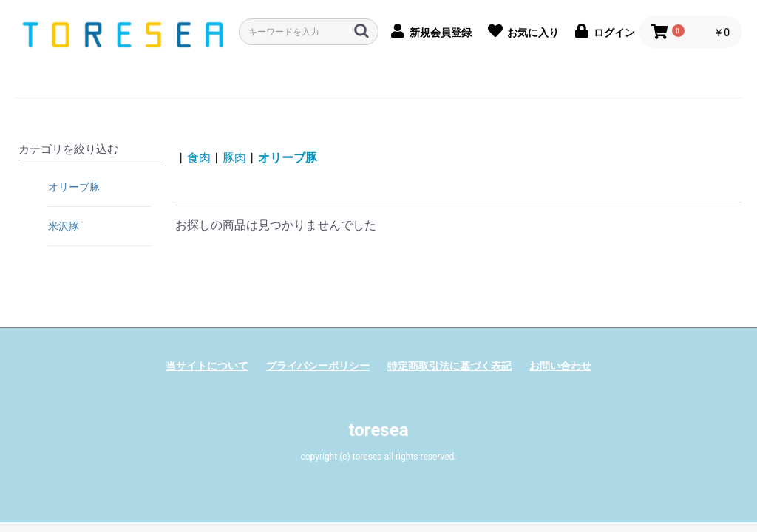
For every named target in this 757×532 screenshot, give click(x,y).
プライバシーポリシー (318, 366)
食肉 (199, 158)
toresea (378, 430)
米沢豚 (64, 226)
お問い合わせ (560, 366)
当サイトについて (207, 366)
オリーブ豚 (74, 187)
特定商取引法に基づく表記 (449, 366)
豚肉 (234, 158)
